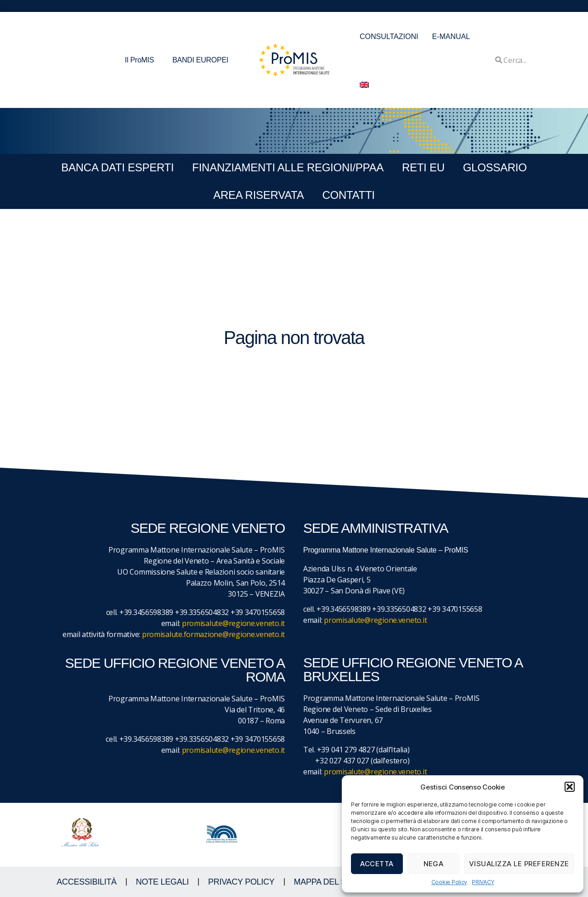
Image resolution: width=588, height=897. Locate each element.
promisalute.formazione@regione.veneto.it (213, 634)
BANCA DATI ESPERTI (117, 167)
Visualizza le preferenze (519, 864)
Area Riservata (258, 195)
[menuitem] (364, 85)
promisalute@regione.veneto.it (233, 623)
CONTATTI (348, 195)
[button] (570, 787)
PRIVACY (483, 882)
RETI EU (423, 167)
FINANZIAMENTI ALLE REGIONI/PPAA (288, 167)
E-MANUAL (451, 37)
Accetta (377, 864)
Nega (434, 864)
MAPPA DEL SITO (327, 882)
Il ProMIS (142, 60)
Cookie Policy (449, 882)
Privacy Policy (241, 882)
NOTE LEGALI (162, 882)
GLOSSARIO (495, 167)
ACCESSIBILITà (87, 882)
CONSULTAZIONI (389, 37)
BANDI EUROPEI (200, 60)
